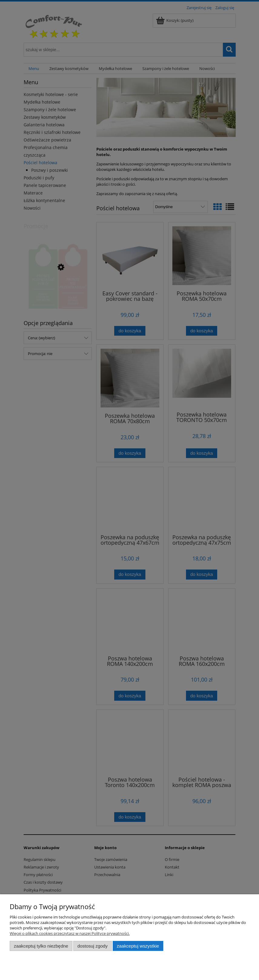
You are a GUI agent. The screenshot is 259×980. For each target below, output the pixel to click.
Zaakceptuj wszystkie (138, 946)
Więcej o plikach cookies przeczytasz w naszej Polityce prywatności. (70, 933)
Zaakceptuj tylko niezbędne (41, 946)
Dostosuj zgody (92, 946)
